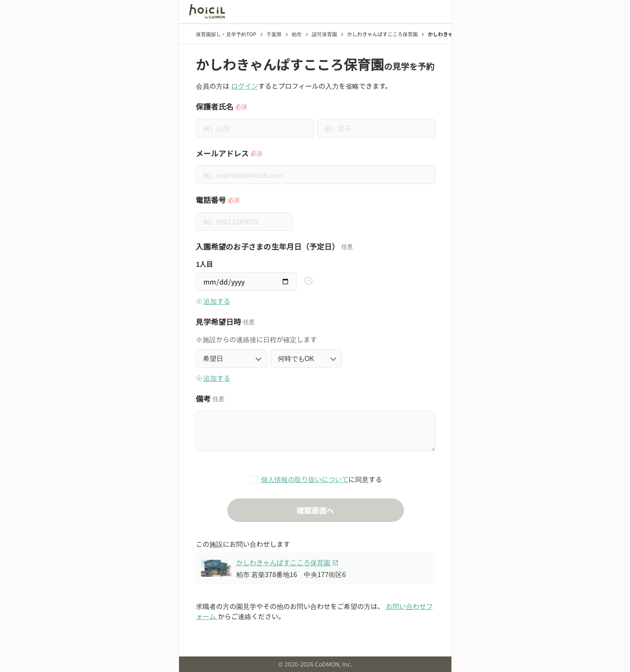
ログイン (245, 86)
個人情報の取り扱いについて (305, 479)
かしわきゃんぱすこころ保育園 (287, 562)
